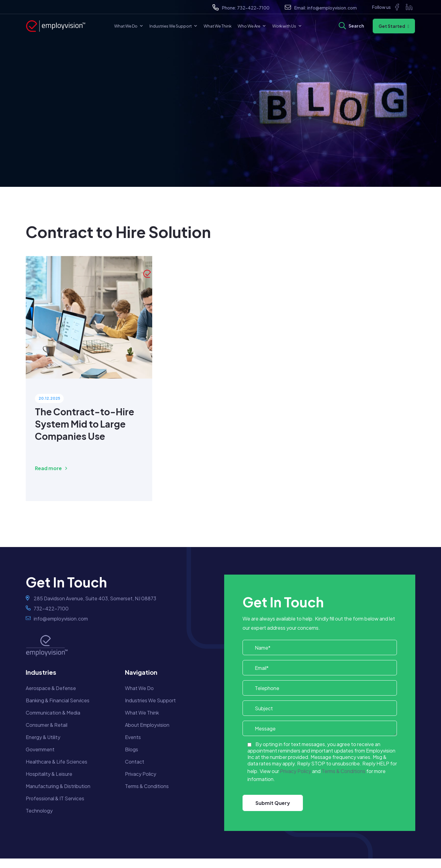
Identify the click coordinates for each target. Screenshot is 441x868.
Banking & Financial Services (58, 700)
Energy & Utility (43, 737)
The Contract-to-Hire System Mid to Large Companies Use (85, 424)
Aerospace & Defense (51, 688)
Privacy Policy (141, 774)
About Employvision (147, 725)
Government (40, 749)
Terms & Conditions (147, 786)
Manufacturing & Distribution (58, 786)
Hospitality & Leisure (49, 774)
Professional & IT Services (55, 798)
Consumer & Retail (47, 725)
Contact (135, 762)
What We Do (129, 26)
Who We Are (252, 26)
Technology (39, 811)
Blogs (132, 749)
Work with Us (287, 26)
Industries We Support (173, 26)
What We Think (218, 26)
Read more (51, 468)
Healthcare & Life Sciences (57, 762)
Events (133, 737)
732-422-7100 (253, 8)
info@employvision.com (332, 8)
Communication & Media (53, 713)
